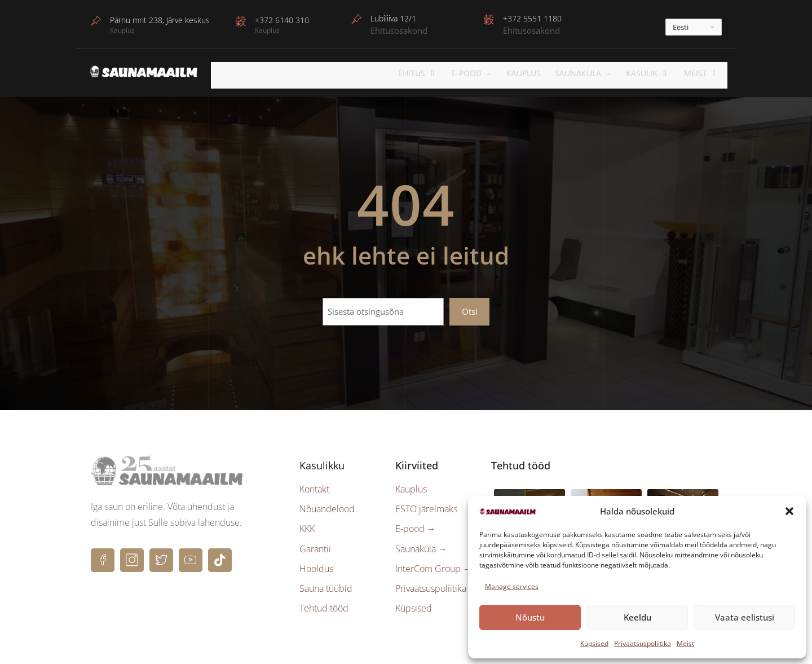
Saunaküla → (597, 73)
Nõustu (530, 617)
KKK (307, 525)
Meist (685, 643)
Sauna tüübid (326, 585)
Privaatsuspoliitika (643, 643)
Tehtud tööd (324, 605)
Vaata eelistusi (745, 617)
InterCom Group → (434, 565)
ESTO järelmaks (426, 505)
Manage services (512, 586)
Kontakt (314, 486)
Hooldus (316, 565)
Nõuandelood (327, 505)
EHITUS (438, 73)
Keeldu (637, 617)
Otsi (470, 307)
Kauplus (538, 73)
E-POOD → (487, 73)
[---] (694, 27)
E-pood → (416, 525)
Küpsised (594, 643)
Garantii (315, 545)
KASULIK (657, 73)
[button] (789, 511)
